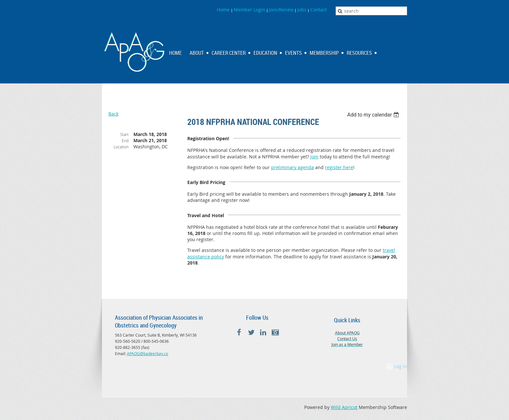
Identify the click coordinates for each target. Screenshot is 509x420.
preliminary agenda (292, 167)
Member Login (249, 10)
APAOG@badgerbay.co (148, 353)
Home (224, 10)
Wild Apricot (344, 407)
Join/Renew (281, 10)
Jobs (302, 10)
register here (339, 167)
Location (121, 147)
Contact (319, 10)
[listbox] (374, 115)
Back (113, 114)
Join (314, 157)
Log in (401, 366)
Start (124, 134)
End (125, 141)
